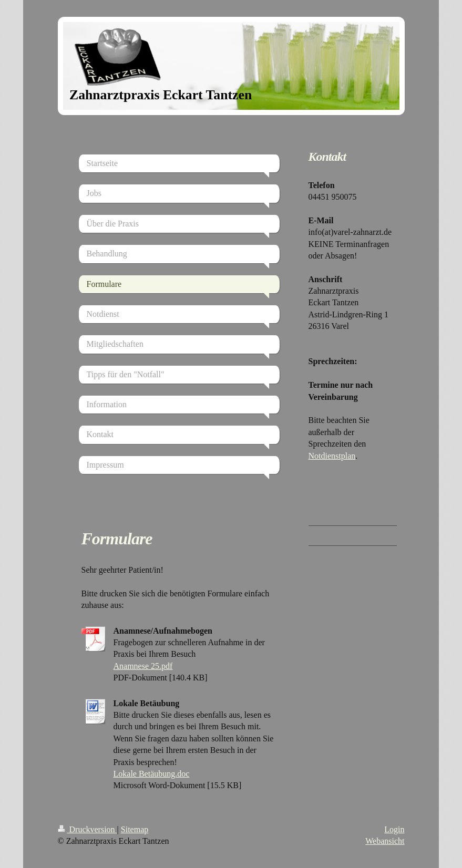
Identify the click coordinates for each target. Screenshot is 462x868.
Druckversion (88, 829)
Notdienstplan (332, 456)
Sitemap (135, 829)
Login (394, 829)
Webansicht (385, 841)
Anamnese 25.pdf (143, 666)
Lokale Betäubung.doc (152, 774)
